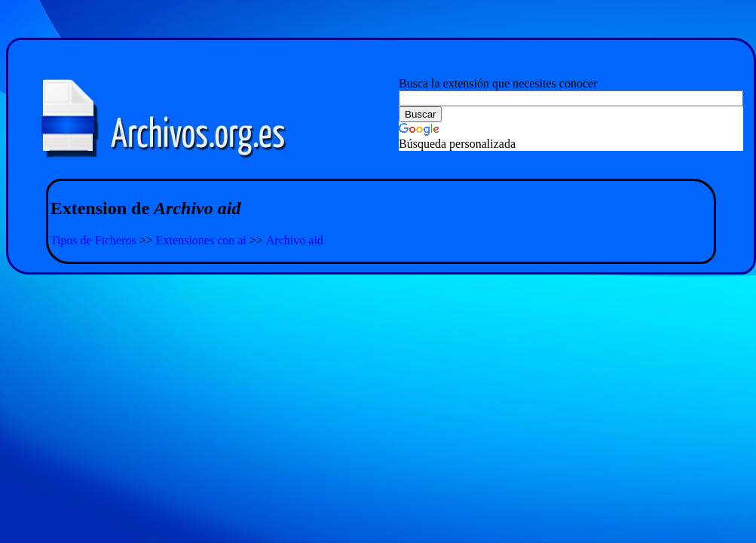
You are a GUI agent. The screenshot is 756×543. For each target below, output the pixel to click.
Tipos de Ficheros (93, 240)
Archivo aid (295, 240)
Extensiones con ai (201, 240)
